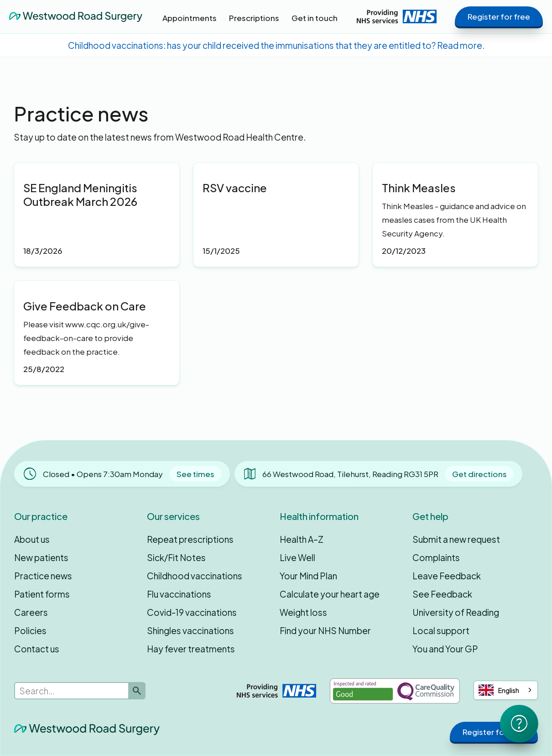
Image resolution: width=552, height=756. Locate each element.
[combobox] (506, 690)
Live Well (297, 557)
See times (195, 474)
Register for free (499, 16)
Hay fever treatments (191, 649)
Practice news (43, 576)
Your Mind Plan (308, 576)
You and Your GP (445, 649)
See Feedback (442, 594)
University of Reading (456, 612)
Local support (441, 630)
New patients (41, 557)
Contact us (37, 649)
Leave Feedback (447, 576)
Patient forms (42, 594)
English (499, 690)
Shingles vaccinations (190, 630)
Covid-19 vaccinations (192, 612)
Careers (31, 612)
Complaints (436, 557)
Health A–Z (302, 539)
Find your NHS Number (325, 630)
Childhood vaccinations (195, 576)
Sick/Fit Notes (176, 557)
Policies (30, 630)
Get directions (479, 474)
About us (32, 539)
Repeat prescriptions (190, 539)
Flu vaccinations (179, 594)
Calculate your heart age (330, 594)
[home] (76, 16)
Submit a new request (456, 539)
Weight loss (303, 612)
